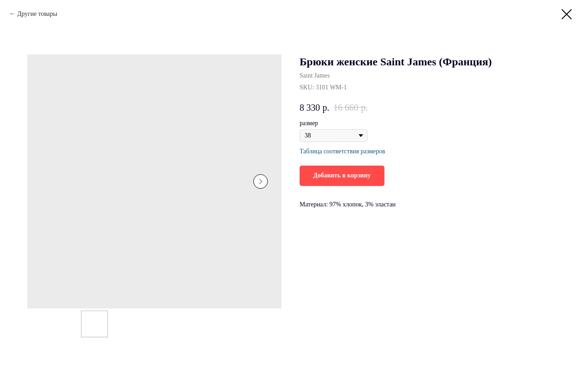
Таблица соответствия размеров (342, 151)
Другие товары (37, 14)
